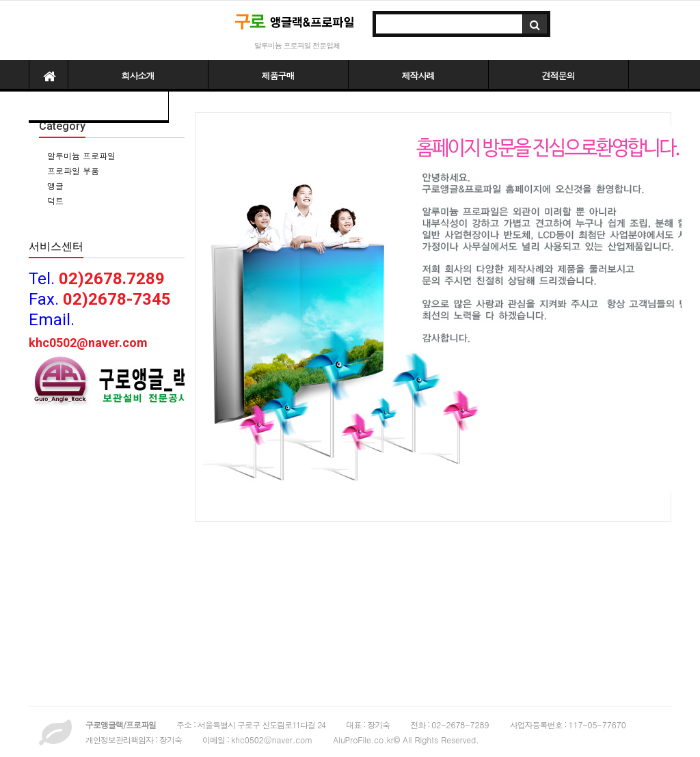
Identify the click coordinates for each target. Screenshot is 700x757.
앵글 (54, 185)
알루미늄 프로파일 (80, 155)
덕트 (54, 201)
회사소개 (138, 75)
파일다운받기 (98, 107)
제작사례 (418, 75)
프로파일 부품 (72, 170)
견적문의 (558, 75)
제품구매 (278, 75)
